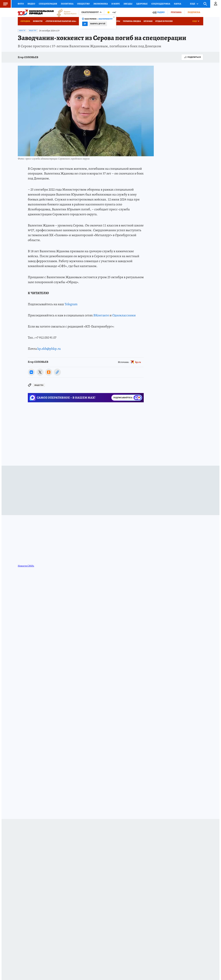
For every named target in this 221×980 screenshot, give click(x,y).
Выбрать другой (98, 24)
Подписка (194, 12)
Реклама (176, 12)
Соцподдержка (161, 4)
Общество (83, 4)
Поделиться (192, 57)
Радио (161, 12)
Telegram (71, 304)
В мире (116, 4)
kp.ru (138, 362)
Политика (67, 4)
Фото (21, 4)
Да (85, 24)
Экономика (101, 4)
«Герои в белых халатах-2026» (61, 21)
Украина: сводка (132, 21)
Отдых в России (164, 21)
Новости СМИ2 (26, 566)
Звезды (128, 4)
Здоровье (142, 4)
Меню (4, 4)
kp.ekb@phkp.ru (49, 349)
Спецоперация (48, 4)
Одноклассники (124, 315)
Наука (177, 4)
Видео (31, 4)
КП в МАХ (148, 21)
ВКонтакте (101, 315)
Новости (38, 21)
